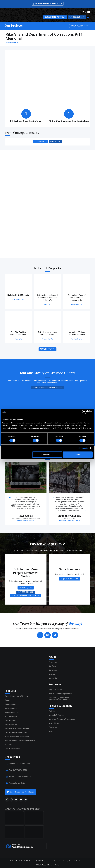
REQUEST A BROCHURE (69, 579)
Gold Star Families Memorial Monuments (20, 740)
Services (52, 674)
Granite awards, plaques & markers (18, 728)
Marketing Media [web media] (53, 865)
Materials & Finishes (56, 715)
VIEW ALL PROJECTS (80, 26)
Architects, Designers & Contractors (62, 719)
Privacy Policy (74, 861)
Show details (83, 448)
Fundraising (53, 727)
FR (88, 18)
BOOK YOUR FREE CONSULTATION (26, 595)
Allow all (78, 454)
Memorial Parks (11, 708)
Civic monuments (11, 720)
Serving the (29, 846)
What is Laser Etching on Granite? (61, 694)
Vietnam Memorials (12, 712)
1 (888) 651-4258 (77, 17)
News (51, 731)
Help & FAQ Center (56, 690)
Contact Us (53, 678)
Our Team (52, 666)
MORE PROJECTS (47, 349)
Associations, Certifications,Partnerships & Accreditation (59, 699)
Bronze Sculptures (12, 704)
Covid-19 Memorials (12, 749)
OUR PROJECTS (41, 142)
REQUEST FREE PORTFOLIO (55, 17)
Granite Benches (11, 724)
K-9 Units (8, 744)
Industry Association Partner (22, 809)
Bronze (7, 700)
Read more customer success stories (48, 388)
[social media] (7, 799)
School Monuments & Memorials (17, 736)
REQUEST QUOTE (26, 588)
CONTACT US (55, 142)
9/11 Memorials (11, 716)
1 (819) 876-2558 (16, 770)
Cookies (82, 861)
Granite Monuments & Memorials (17, 696)
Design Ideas (54, 723)
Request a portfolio (15, 783)
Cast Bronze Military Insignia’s (16, 732)
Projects (52, 711)
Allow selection (47, 454)
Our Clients (53, 670)
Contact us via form (18, 777)
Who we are (53, 662)
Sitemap (65, 861)
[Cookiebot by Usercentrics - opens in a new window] (83, 412)
